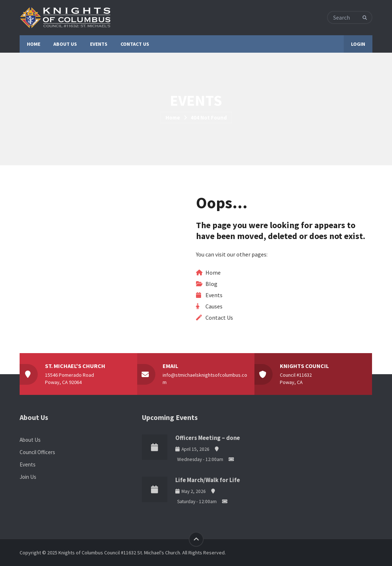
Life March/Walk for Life (208, 480)
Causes (214, 306)
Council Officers (37, 452)
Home (173, 118)
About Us (30, 440)
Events (214, 295)
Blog (211, 284)
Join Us (28, 477)
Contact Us (219, 318)
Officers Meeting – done (208, 438)
